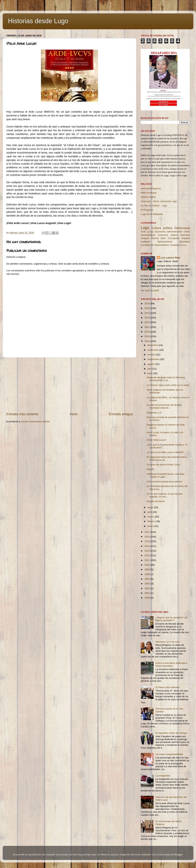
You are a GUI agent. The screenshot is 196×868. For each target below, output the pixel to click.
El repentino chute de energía (171, 733)
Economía (160, 232)
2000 (148, 598)
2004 (148, 579)
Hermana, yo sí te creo (168, 642)
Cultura (156, 228)
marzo (151, 517)
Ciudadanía (175, 245)
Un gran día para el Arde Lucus (163, 465)
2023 (148, 318)
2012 (148, 555)
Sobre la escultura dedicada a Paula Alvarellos (171, 664)
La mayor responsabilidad (169, 754)
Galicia (174, 235)
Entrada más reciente (22, 414)
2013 (148, 551)
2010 (148, 565)
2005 (148, 574)
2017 (148, 532)
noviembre (153, 350)
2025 (148, 308)
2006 (148, 569)
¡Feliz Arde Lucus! (156, 440)
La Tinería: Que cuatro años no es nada (168, 385)
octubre (152, 355)
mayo (151, 507)
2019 (148, 336)
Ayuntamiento (148, 235)
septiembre (154, 359)
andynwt (146, 855)
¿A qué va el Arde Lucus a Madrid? (166, 452)
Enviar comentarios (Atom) (36, 422)
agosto (151, 364)
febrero (152, 521)
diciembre (153, 345)
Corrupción (174, 238)
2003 (148, 584)
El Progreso (147, 210)
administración (175, 232)
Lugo (145, 228)
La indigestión (163, 776)
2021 (148, 327)
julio (150, 369)
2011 (148, 560)
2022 (148, 322)
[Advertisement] (69, 385)
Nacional (185, 235)
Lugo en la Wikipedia (152, 214)
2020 (148, 332)
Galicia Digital (148, 197)
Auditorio (145, 242)
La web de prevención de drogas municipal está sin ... (164, 406)
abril (150, 512)
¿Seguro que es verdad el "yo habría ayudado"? (171, 619)
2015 (148, 541)
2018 (148, 341)
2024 (148, 313)
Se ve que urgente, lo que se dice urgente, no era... (165, 495)
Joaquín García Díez (153, 238)
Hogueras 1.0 (154, 413)
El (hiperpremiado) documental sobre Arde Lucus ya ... (167, 458)
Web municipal (149, 193)
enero (151, 526)
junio (150, 373)
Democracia (182, 228)
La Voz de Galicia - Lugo (154, 206)
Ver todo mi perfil (150, 290)
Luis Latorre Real (170, 258)
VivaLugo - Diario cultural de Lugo (159, 201)
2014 (148, 546)
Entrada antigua (121, 414)
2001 (148, 593)
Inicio (74, 414)
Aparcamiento (165, 242)
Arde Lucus (147, 232)
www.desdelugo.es (151, 188)
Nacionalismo (162, 245)
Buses (184, 245)
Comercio (163, 235)
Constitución (147, 245)
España (186, 238)
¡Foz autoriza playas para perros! (164, 481)
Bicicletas (185, 242)
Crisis (187, 232)
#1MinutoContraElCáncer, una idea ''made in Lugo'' (166, 475)
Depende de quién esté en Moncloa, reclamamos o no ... (166, 379)
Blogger (179, 855)
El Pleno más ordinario (167, 687)
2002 (148, 588)
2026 (148, 304)
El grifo (151, 469)
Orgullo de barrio (156, 501)
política (168, 228)
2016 (148, 537)
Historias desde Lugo (38, 21)
